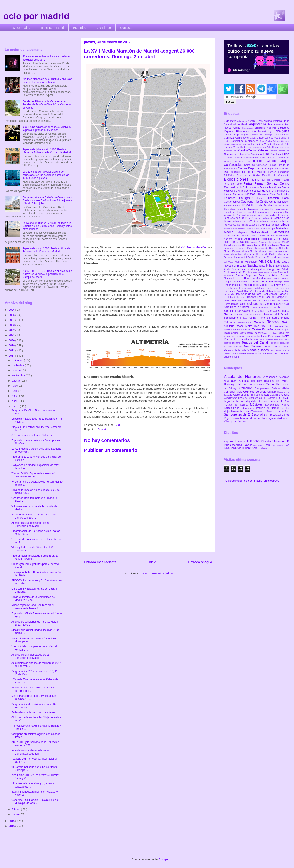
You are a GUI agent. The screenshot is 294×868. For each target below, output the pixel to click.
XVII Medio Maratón (194, 247)
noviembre (18, 365)
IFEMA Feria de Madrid (258, 205)
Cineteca (276, 154)
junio (15, 391)
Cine (267, 154)
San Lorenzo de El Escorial (244, 414)
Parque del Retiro (263, 282)
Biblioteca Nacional (266, 128)
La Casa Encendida (259, 218)
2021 (12, 335)
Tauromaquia (246, 322)
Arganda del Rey (252, 381)
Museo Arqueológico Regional (254, 239)
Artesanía (279, 124)
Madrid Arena (245, 229)
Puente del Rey (281, 288)
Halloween (283, 202)
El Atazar (235, 395)
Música (266, 261)
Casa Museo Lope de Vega (265, 138)
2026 (12, 310)
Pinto (253, 408)
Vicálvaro (262, 448)
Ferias (249, 183)
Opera (236, 269)
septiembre (19, 375)
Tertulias (239, 347)
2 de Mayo (231, 121)
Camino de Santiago (262, 135)
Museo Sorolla (250, 251)
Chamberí (267, 442)
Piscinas (237, 285)
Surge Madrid (281, 318)
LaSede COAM (257, 225)
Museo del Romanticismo (269, 257)
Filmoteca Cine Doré (271, 194)
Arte (270, 124)
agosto (16, 381)
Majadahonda (254, 401)
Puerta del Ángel (234, 291)
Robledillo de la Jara (278, 411)
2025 (12, 315)
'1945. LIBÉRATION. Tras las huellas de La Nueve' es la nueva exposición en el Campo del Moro (47, 274)
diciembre (18, 360)
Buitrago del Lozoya (239, 384)
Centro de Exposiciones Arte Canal (260, 147)
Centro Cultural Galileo (235, 144)
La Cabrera (270, 398)
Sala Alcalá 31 (281, 304)
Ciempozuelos (263, 388)
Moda (256, 236)
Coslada (272, 392)
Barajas (242, 442)
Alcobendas (271, 377)
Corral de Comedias (256, 165)
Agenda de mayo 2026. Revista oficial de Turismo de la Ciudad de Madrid (46, 250)
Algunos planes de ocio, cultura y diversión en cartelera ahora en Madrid (47, 80)
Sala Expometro (260, 307)
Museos (240, 262)
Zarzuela (268, 354)
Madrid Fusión (260, 229)
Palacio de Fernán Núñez (265, 272)
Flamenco (231, 198)
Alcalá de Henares (244, 376)
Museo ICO (240, 245)
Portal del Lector (264, 288)
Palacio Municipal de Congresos (261, 269)
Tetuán (246, 448)
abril (15, 401)
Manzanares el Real (276, 401)
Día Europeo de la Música (275, 169)
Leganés (230, 401)
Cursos (273, 165)
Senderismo (232, 318)
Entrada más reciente (100, 562)
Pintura (228, 285)
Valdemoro (283, 418)
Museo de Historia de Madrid (261, 254)
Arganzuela (231, 442)
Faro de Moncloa (271, 180)
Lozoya (241, 401)
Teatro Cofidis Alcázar (278, 326)
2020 (12, 341)
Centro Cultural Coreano (277, 141)
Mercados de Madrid (238, 236)
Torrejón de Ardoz (251, 418)
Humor (237, 205)
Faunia (286, 180)
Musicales (252, 262)
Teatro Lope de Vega (234, 336)
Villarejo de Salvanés (236, 421)
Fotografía (248, 198)
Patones (245, 408)
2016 (12, 821)
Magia (272, 229)
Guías (273, 202)
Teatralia (261, 322)
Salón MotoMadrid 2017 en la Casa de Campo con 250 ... (34, 516)
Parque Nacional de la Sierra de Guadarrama (257, 277)
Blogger (163, 859)
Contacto (126, 28)
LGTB (244, 218)
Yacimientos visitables (251, 354)
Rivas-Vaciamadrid (255, 411)
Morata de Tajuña (237, 405)
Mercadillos (281, 232)
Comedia (241, 161)
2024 (12, 320)
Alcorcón (284, 377)
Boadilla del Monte (277, 381)
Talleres (231, 322)
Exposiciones (237, 179)
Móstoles (258, 404)
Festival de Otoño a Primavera (271, 191)
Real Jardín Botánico (236, 297)
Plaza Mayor (276, 285)
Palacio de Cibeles (241, 272)
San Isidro (230, 311)
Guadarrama (231, 398)
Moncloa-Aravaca (243, 445)
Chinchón (247, 388)
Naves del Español (235, 266)
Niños (271, 265)
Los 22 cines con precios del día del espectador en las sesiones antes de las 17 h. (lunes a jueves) (46, 175)
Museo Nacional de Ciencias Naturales (268, 248)
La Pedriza (243, 225)
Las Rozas (283, 398)
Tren (248, 346)
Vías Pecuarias (277, 350)
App (261, 121)
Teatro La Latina (269, 333)
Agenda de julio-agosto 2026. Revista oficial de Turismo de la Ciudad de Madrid (47, 151)
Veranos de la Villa (236, 350)
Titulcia (236, 418)
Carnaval (230, 138)
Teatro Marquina (253, 336)
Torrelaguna (269, 418)
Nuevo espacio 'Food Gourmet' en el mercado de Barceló (32, 607)
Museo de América (234, 254)
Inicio (152, 562)
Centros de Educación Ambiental (244, 154)
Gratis (264, 202)
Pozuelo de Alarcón (268, 408)
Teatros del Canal (256, 342)
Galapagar (275, 395)
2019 (12, 346)
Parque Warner (281, 279)
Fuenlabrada (262, 395)
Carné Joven (243, 138)
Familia (256, 180)
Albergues (243, 121)
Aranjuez (231, 381)
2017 (12, 356)
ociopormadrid (231, 357)
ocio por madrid (36, 16)
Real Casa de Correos (249, 294)
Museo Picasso (233, 251)
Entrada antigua (200, 562)
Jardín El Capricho (279, 215)
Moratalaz (259, 445)
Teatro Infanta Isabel (250, 333)
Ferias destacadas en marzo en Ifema (33, 712)
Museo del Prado (245, 257)
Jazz (227, 218)
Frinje (262, 198)
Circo (286, 154)
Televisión (285, 343)
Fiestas (252, 194)
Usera (254, 448)
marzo (16, 406)
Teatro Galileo (231, 333)
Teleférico (275, 343)
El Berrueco (247, 395)
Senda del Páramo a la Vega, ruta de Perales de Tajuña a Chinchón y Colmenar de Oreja (47, 105)
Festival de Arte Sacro (238, 191)
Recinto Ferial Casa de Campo (266, 297)
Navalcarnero (273, 405)
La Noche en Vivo (269, 221)
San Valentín (244, 311)
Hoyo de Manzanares (251, 398)
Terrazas (229, 347)
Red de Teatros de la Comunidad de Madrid (260, 300)
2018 (12, 351)
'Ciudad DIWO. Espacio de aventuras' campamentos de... (33, 475)
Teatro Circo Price (256, 326)
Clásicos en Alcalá (267, 158)
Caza (262, 141)
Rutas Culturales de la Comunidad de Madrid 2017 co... (33, 599)
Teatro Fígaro (282, 330)
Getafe (285, 395)
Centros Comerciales (279, 151)
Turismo (258, 346)
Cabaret (229, 135)
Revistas (252, 304)
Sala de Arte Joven (279, 307)
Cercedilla (273, 384)
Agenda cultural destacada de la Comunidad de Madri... (30, 524)
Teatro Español (264, 329)
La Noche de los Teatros (245, 221)
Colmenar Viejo (234, 392)
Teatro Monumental (271, 336)
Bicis (254, 131)
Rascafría (237, 411)
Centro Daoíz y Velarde (260, 144)
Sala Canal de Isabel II (238, 307)
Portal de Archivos (244, 288)
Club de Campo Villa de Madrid (241, 158)
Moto (263, 236)
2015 (12, 826)
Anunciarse (103, 28)
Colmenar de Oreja (255, 392)
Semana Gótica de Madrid (265, 311)
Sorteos (245, 318)
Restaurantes (231, 304)
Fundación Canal (278, 198)
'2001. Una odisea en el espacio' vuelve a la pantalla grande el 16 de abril (47, 128)
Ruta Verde (265, 304)
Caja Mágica (242, 135)
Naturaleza (282, 262)
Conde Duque (278, 161)
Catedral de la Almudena (245, 141)
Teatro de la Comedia (264, 339)
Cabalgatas (281, 131)
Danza (243, 168)
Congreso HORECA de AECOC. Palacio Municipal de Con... (35, 801)
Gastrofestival (232, 202)
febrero (16, 810)
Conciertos (257, 161)
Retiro (242, 304)
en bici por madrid (52, 28)
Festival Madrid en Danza (274, 187)
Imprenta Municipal (249, 209)
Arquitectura (258, 124)
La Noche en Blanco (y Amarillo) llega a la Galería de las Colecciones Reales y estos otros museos (47, 226)
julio (15, 386)
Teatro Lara (283, 333)
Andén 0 (253, 121)
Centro (254, 441)
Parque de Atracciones (237, 282)
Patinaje (279, 282)
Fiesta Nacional (235, 194)
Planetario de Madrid (256, 285)
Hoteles (228, 205)
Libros (285, 224)
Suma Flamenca (261, 318)
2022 (12, 330)
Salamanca (278, 445)
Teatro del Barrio (281, 339)
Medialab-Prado (262, 232)
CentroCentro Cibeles (254, 150)
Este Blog (80, 28)
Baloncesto (248, 128)
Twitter (286, 346)
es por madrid (21, 28)
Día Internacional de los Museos (246, 172)
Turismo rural (274, 346)
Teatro (275, 322)
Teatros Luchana (233, 343)
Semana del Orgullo (276, 315)
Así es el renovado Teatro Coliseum (32, 435)
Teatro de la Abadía (242, 339)
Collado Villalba (281, 388)
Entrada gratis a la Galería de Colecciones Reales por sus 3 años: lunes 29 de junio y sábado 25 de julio (47, 201)
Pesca (286, 282)
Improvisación (268, 209)
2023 (12, 325)
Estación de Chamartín (276, 175)
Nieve (263, 266)
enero (16, 815)
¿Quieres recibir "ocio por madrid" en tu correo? (252, 481)
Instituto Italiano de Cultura (256, 215)
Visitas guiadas (259, 350)
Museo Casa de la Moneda (266, 242)
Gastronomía (250, 202)
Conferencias (234, 165)
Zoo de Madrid (281, 354)
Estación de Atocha (249, 175)
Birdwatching (266, 131)
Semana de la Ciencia (249, 315)
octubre (17, 370)
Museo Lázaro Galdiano (259, 245)
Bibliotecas (243, 131)
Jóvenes (236, 218)
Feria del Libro (234, 184)
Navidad (253, 265)
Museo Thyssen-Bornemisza (274, 251)
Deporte (102, 429)
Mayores (244, 232)
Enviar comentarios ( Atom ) (157, 573)
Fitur (287, 194)
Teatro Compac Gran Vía (238, 330)
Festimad (255, 187)
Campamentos (282, 135)
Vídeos (235, 354)
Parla (237, 408)
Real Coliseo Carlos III (276, 294)
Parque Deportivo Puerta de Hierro (258, 276)
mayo (16, 396)
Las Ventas (273, 225)
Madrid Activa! (231, 229)
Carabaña (260, 385)
